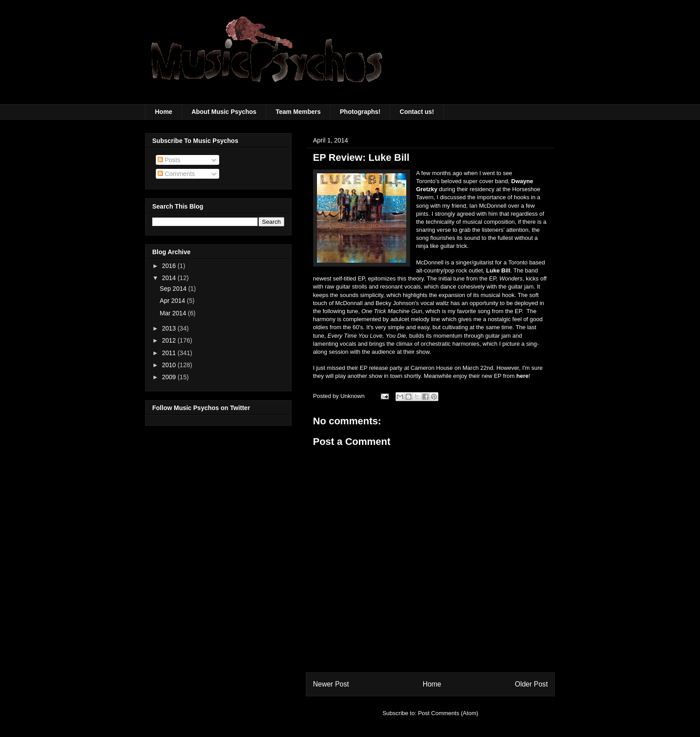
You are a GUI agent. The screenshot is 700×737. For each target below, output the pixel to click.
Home (164, 112)
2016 (170, 266)
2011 (170, 353)
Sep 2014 (174, 289)
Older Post (531, 684)
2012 (170, 340)
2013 (170, 328)
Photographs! (360, 112)
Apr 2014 (173, 301)
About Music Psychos (224, 112)
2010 (170, 365)
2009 (170, 377)
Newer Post (331, 684)
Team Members (298, 112)
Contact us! (417, 112)
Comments (176, 174)
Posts (169, 160)
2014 (170, 278)
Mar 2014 (174, 313)
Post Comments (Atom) (448, 713)
